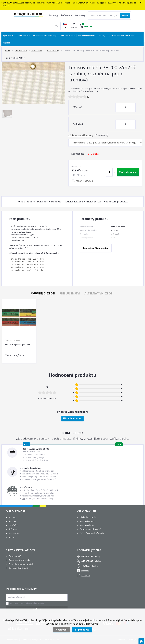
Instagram (86, 576)
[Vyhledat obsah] (125, 16)
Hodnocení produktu (116, 202)
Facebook (83, 571)
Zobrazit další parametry (96, 248)
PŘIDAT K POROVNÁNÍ (84, 181)
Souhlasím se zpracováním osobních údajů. (27, 603)
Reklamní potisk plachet (17, 344)
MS (24, 499)
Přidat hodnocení (73, 418)
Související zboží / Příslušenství (83, 202)
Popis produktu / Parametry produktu (39, 202)
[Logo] (28, 16)
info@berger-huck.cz (90, 566)
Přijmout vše (82, 630)
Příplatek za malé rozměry (81, 135)
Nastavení (62, 630)
